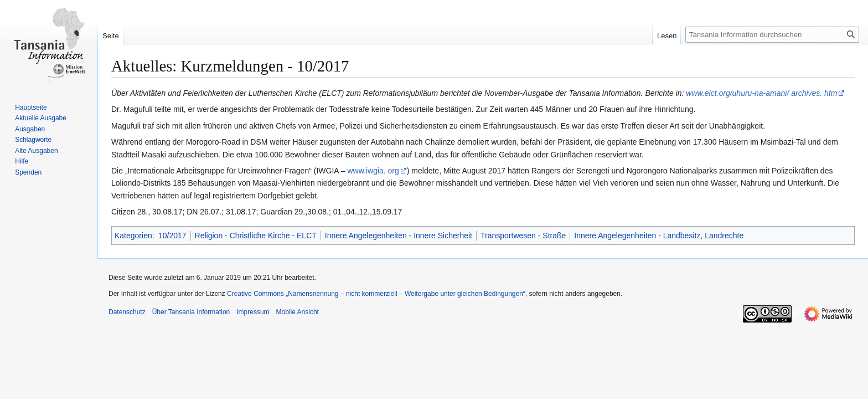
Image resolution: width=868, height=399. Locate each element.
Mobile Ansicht (298, 312)
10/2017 (172, 236)
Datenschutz (127, 312)
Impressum (253, 312)
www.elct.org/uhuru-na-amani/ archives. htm (761, 93)
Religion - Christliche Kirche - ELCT (256, 236)
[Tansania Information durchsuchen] (772, 35)
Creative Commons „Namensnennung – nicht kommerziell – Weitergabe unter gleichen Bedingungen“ (376, 294)
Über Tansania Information (191, 312)
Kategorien (133, 236)
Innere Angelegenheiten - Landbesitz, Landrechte (659, 236)
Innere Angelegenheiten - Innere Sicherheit (399, 236)
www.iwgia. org (373, 171)
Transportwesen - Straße (523, 236)
